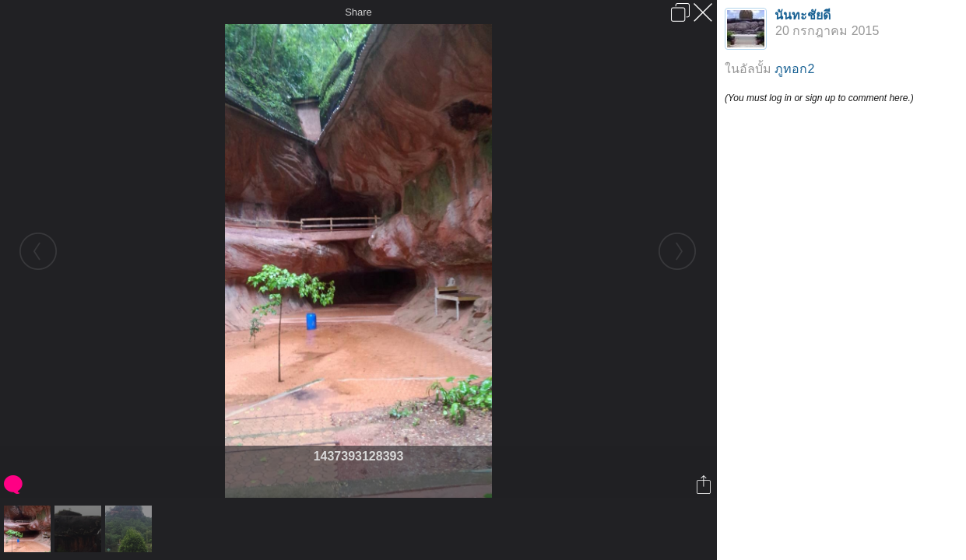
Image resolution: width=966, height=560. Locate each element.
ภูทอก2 (794, 69)
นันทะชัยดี (803, 15)
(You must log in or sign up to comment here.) (819, 98)
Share (358, 12)
